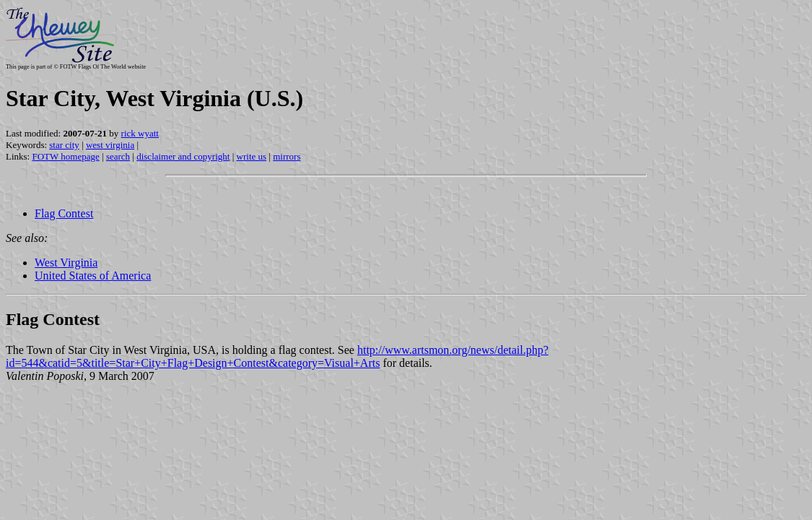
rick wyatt (140, 133)
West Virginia (66, 263)
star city (64, 145)
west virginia (110, 145)
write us (252, 156)
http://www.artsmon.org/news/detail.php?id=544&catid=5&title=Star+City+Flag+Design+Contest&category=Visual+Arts (277, 356)
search (118, 156)
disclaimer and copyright (183, 156)
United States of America (93, 276)
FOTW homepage (65, 156)
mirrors (287, 156)
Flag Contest (64, 213)
